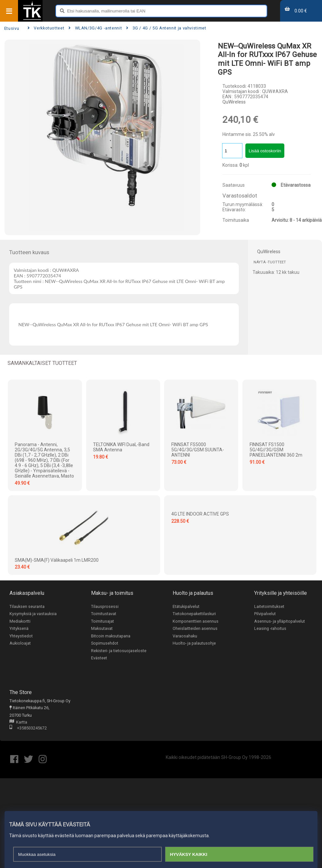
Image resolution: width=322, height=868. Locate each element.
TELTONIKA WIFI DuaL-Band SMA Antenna (121, 447)
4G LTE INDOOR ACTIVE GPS (200, 514)
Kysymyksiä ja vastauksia (33, 614)
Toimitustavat (104, 614)
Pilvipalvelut (265, 614)
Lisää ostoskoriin (265, 151)
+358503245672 (28, 729)
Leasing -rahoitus (270, 629)
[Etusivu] (32, 19)
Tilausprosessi (105, 606)
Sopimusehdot (105, 643)
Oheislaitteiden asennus (195, 629)
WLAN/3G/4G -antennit (95, 28)
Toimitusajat (103, 621)
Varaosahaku (185, 636)
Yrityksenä (19, 629)
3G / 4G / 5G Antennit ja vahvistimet (166, 28)
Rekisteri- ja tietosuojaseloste (119, 651)
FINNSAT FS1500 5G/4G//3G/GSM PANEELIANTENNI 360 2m (276, 450)
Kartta (18, 723)
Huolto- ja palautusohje (194, 643)
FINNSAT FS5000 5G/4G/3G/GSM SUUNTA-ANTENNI (198, 450)
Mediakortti (20, 621)
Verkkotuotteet (46, 28)
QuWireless (234, 102)
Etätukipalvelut (186, 606)
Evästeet (99, 658)
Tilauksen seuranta (27, 606)
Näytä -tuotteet (270, 262)
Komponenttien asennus (196, 621)
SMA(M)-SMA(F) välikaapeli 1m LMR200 (57, 560)
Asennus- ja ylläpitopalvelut (280, 621)
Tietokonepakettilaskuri (194, 614)
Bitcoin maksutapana (111, 636)
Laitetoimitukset (269, 606)
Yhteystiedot (21, 636)
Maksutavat (102, 629)
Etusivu (12, 28)
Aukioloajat (20, 643)
